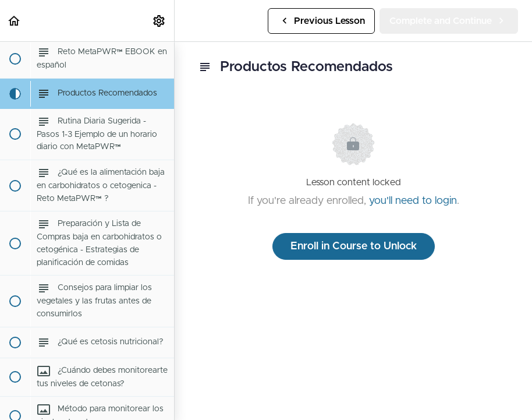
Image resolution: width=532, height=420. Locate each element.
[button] (15, 21)
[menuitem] (159, 21)
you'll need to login (413, 201)
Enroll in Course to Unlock (354, 246)
